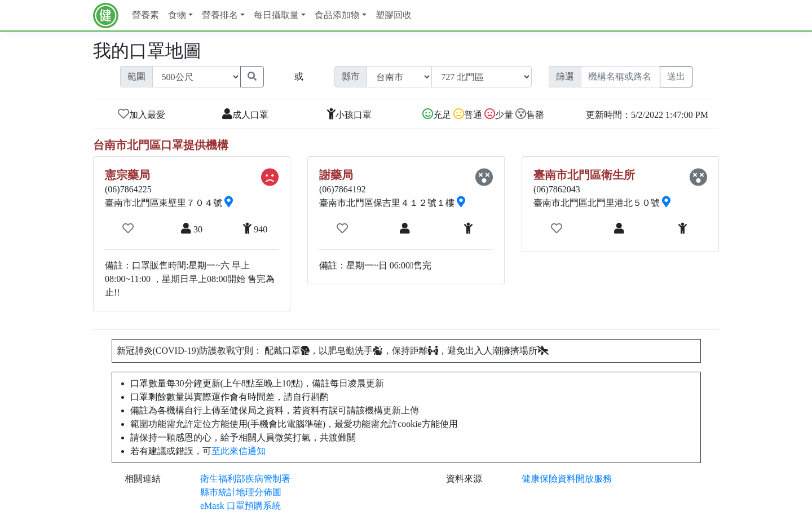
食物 (177, 15)
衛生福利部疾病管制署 (245, 479)
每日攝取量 (276, 15)
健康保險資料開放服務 (567, 479)
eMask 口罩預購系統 (240, 506)
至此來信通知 (239, 451)
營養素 (145, 15)
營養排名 (220, 15)
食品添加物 (337, 15)
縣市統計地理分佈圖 (241, 492)
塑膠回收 (394, 15)
